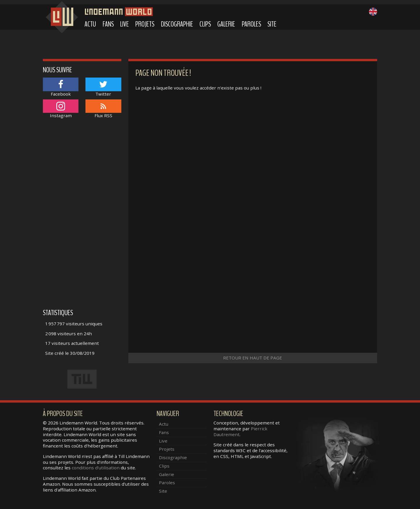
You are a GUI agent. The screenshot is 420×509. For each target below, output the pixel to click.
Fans (108, 24)
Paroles (251, 24)
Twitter (103, 87)
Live (125, 24)
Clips (205, 24)
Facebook (61, 87)
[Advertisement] (82, 217)
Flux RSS (103, 109)
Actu (90, 24)
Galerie (226, 24)
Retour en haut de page (253, 358)
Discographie (177, 24)
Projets (145, 24)
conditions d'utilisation (96, 468)
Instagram (61, 109)
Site (272, 24)
